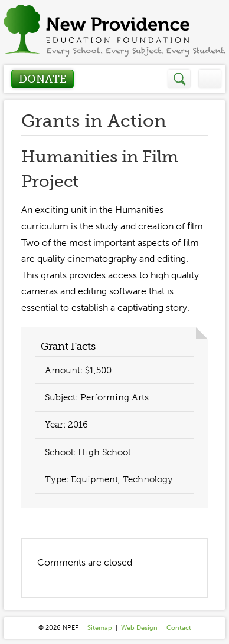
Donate (42, 79)
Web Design (139, 628)
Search (180, 79)
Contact (179, 628)
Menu (210, 79)
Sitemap (100, 628)
